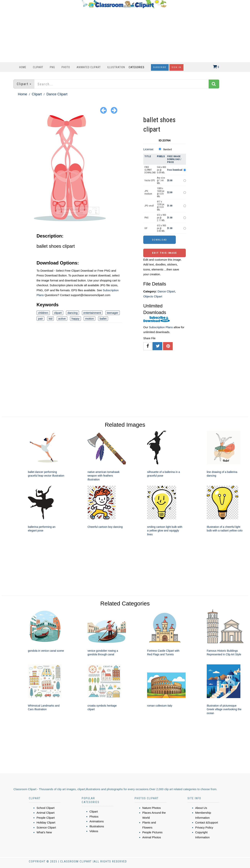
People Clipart (46, 818)
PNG (52, 67)
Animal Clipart (45, 813)
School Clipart (45, 808)
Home (23, 67)
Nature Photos (152, 808)
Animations (97, 821)
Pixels (161, 156)
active (62, 319)
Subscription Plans (161, 327)
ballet (103, 319)
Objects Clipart (153, 296)
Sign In (176, 67)
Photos (94, 816)
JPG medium (148, 192)
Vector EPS (150, 180)
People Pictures (152, 832)
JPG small (149, 206)
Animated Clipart (89, 67)
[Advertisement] (124, 35)
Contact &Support (207, 822)
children (43, 313)
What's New (44, 832)
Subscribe (160, 67)
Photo (66, 67)
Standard (167, 149)
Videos (94, 831)
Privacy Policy (204, 827)
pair (40, 319)
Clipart (38, 67)
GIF (146, 228)
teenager (113, 313)
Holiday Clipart (46, 822)
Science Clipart (46, 827)
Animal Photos (152, 837)
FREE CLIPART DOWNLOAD (150, 170)
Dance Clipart (57, 94)
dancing (73, 313)
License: (149, 149)
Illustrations (97, 826)
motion (90, 319)
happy (75, 319)
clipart (58, 313)
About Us (201, 808)
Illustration (116, 67)
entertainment (92, 313)
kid (50, 319)
